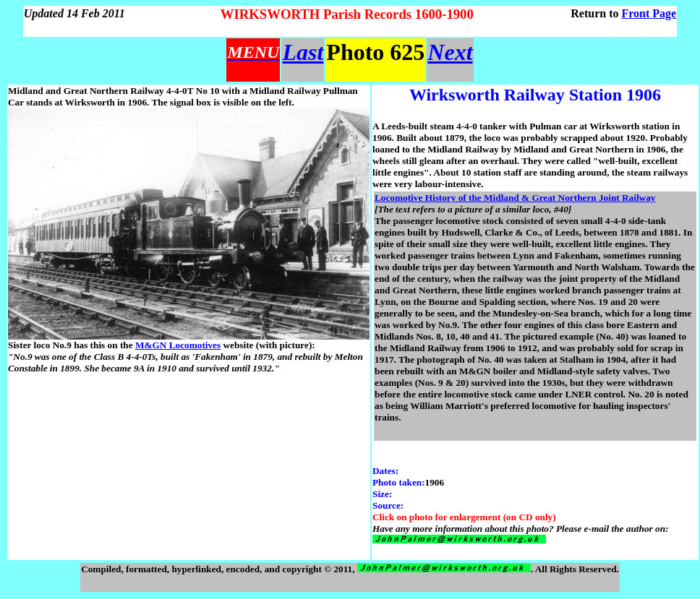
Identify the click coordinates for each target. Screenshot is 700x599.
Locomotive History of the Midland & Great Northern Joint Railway (515, 198)
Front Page (649, 13)
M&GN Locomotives (178, 345)
